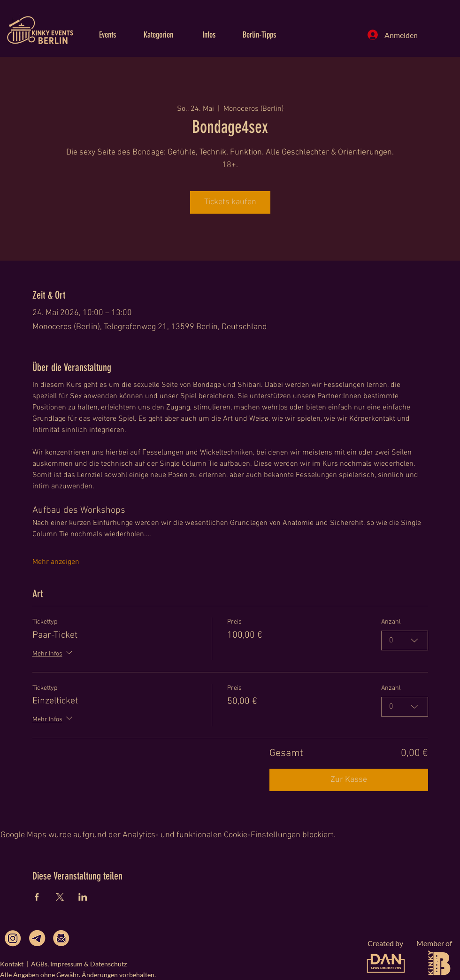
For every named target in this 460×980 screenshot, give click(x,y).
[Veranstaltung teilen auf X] (60, 897)
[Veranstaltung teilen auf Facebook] (37, 897)
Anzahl (391, 622)
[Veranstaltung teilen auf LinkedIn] (83, 897)
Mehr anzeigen (56, 562)
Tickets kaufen (230, 202)
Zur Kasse (349, 780)
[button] (107, 35)
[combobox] (405, 640)
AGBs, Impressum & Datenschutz (79, 964)
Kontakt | (15, 964)
